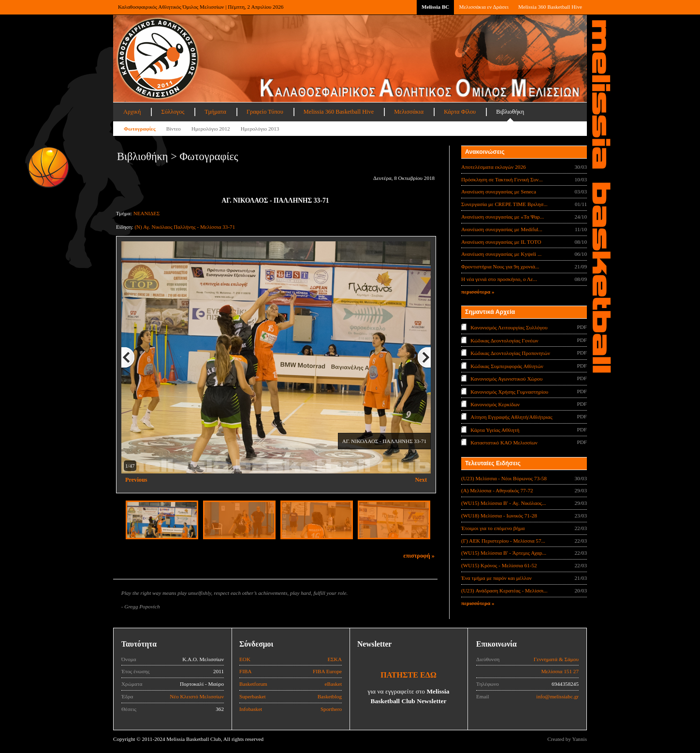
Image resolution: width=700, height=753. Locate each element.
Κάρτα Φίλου (460, 112)
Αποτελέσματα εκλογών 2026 (494, 167)
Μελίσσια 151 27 (560, 671)
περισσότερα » (478, 292)
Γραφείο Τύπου (265, 112)
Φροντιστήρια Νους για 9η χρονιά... (500, 266)
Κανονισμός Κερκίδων (495, 404)
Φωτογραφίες (140, 129)
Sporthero (331, 709)
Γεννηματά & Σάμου (556, 659)
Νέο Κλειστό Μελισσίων (197, 696)
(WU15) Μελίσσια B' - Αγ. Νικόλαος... (503, 503)
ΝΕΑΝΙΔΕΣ (147, 213)
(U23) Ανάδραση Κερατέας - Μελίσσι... (504, 591)
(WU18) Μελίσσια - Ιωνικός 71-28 (499, 516)
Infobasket (251, 709)
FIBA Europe (327, 671)
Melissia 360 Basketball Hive (550, 7)
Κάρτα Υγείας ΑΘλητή (495, 430)
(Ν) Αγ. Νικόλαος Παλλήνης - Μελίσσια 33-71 (185, 227)
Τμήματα (215, 112)
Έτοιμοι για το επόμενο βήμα (493, 528)
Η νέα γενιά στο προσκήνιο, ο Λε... (499, 279)
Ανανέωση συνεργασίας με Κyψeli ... (501, 254)
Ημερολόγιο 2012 (211, 129)
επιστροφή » (419, 556)
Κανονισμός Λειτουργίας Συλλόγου (509, 327)
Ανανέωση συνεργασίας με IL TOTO (501, 242)
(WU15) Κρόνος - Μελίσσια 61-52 (499, 565)
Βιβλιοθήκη (510, 112)
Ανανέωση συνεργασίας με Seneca (499, 192)
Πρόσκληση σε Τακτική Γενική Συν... (502, 179)
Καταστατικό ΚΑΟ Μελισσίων (504, 443)
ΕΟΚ (245, 659)
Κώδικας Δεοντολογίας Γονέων (504, 340)
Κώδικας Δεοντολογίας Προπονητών (510, 353)
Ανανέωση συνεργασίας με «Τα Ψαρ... (503, 217)
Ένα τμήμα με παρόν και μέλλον (496, 578)
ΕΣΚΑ (335, 659)
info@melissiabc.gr (557, 696)
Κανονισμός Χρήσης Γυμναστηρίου (509, 391)
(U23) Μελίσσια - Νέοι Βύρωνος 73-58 (504, 478)
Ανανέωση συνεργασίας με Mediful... (502, 229)
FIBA (246, 671)
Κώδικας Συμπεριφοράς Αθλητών (507, 366)
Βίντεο (174, 129)
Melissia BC (436, 7)
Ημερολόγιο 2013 (260, 129)
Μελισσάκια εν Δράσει (483, 7)
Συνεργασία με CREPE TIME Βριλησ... (504, 204)
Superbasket (253, 696)
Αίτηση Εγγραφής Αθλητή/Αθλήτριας (511, 417)
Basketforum (253, 684)
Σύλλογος (173, 112)
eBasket (333, 684)
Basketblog (330, 696)
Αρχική (132, 112)
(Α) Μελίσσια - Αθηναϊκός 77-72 (497, 490)
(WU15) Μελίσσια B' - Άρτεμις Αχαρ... (504, 553)
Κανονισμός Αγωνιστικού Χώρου (506, 379)
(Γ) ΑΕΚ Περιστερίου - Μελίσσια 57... (503, 541)
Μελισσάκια (409, 112)
